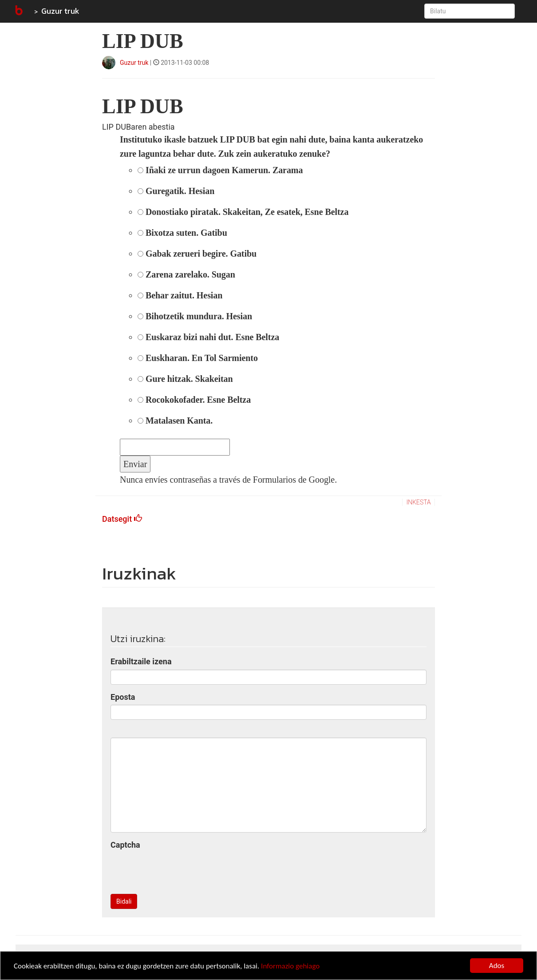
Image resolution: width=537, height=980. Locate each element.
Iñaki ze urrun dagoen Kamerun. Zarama (220, 170)
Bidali (124, 901)
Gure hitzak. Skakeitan (185, 379)
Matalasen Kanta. (175, 421)
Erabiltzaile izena (141, 661)
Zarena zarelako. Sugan (186, 274)
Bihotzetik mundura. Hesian (195, 316)
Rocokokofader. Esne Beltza (194, 400)
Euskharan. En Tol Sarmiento (198, 358)
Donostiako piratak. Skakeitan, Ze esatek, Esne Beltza (243, 212)
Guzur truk (60, 11)
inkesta (419, 502)
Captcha (125, 845)
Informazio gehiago (290, 966)
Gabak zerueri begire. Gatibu (197, 254)
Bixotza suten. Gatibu (182, 233)
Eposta (123, 697)
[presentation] (178, 870)
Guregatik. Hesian (176, 191)
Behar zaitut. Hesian (180, 295)
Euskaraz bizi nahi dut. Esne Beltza (208, 337)
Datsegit (122, 519)
